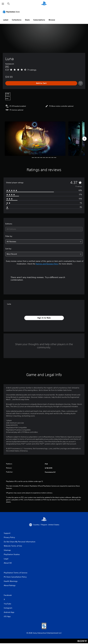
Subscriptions (39, 20)
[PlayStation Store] (12, 12)
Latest (6, 20)
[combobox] (44, 229)
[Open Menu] (3, 4)
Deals (27, 20)
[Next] (84, 139)
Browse (52, 20)
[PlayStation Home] (44, 4)
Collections (17, 20)
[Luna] (35, 139)
